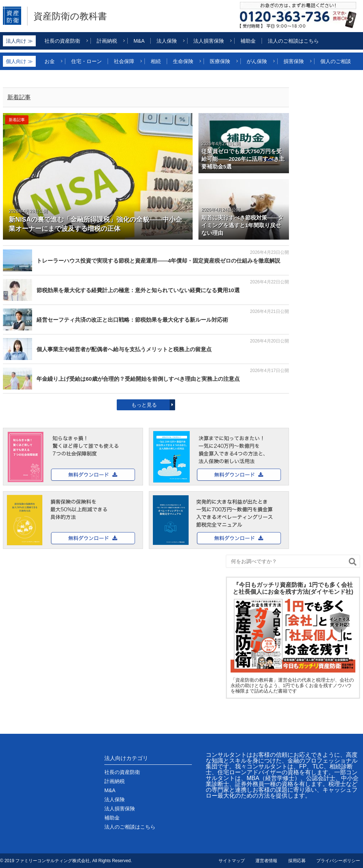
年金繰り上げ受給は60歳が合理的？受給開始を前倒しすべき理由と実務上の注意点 (138, 379)
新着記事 (19, 97)
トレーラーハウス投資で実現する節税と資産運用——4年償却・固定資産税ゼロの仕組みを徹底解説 (158, 261)
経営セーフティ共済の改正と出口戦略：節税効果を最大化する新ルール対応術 (132, 320)
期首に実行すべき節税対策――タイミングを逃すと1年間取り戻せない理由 (242, 225)
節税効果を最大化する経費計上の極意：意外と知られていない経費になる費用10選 (138, 290)
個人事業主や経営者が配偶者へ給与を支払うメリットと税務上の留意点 (124, 349)
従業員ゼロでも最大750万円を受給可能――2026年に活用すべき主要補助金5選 (243, 159)
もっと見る (144, 405)
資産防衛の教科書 (70, 16)
